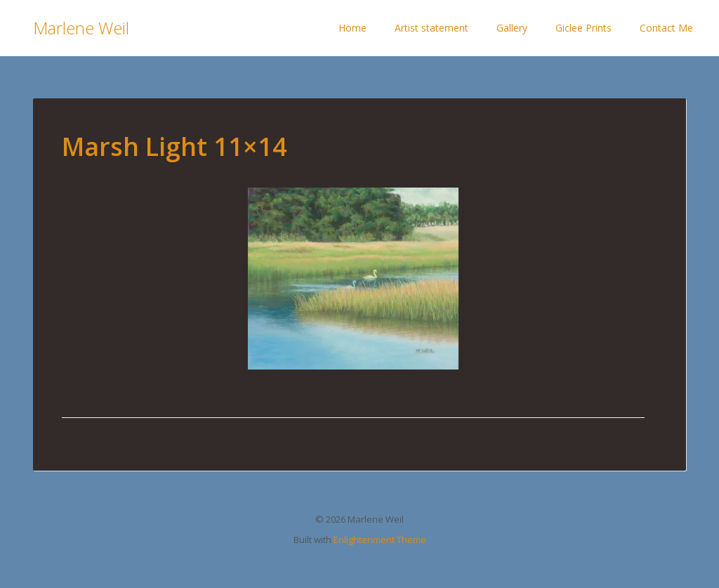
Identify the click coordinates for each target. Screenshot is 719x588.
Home (352, 28)
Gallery (512, 28)
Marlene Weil (81, 28)
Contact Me (666, 28)
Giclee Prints (583, 28)
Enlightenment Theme (380, 540)
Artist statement (431, 28)
